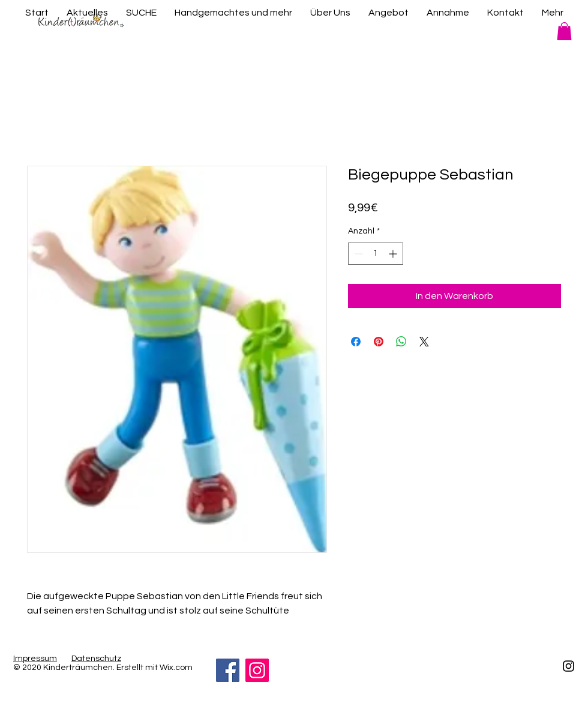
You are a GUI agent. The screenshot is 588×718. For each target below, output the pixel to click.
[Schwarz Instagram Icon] (568, 666)
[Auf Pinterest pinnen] (379, 342)
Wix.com (176, 668)
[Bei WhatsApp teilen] (401, 342)
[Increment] (394, 254)
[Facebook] (228, 670)
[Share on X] (424, 342)
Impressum (35, 659)
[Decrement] (357, 254)
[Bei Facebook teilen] (356, 342)
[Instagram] (257, 670)
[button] (564, 31)
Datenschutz (96, 659)
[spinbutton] (376, 254)
